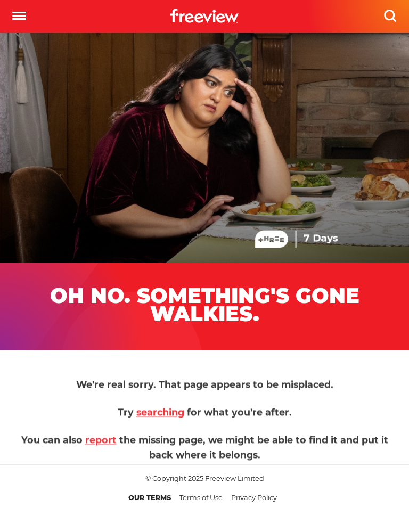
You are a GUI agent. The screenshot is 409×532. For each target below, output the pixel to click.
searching (160, 416)
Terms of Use (201, 498)
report (101, 444)
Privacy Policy (254, 498)
